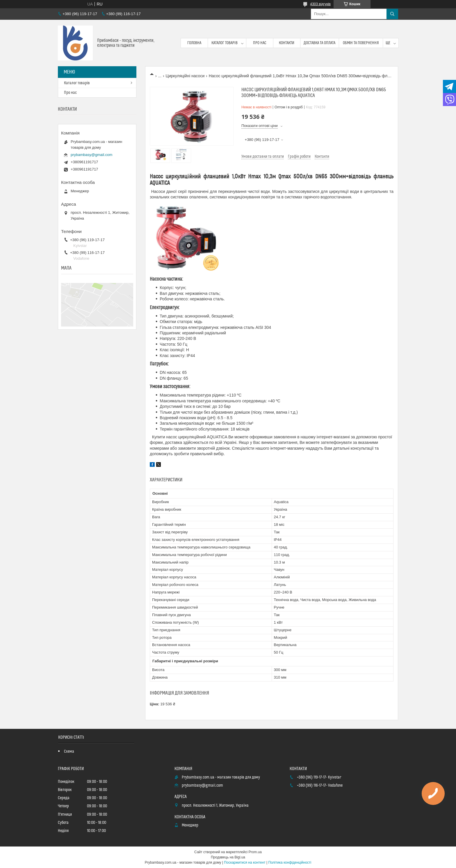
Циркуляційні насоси (185, 76)
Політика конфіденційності (290, 862)
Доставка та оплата (319, 43)
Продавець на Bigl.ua (228, 857)
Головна (194, 43)
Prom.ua (255, 852)
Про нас (260, 43)
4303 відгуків (320, 4)
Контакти (287, 43)
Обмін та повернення (361, 43)
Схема (69, 752)
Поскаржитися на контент (245, 862)
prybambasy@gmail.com (91, 155)
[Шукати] (392, 14)
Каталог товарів (225, 43)
